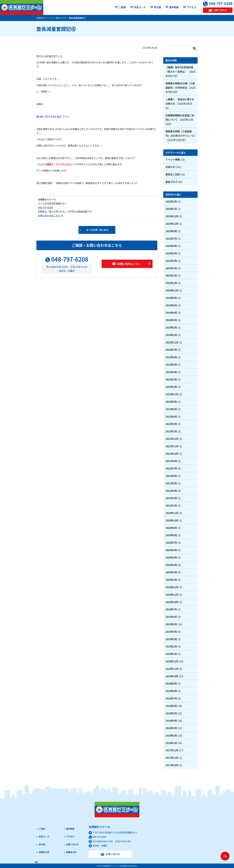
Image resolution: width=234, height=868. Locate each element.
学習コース (140, 7)
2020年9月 (171, 528)
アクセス (191, 7)
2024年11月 (172, 290)
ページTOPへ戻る (225, 856)
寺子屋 (157, 7)
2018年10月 (172, 676)
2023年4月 (171, 372)
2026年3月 (171, 201)
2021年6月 (171, 476)
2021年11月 (172, 446)
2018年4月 (171, 721)
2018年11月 (172, 669)
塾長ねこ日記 (173, 174)
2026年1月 (171, 209)
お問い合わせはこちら (49, 216)
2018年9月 (171, 683)
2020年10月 (172, 520)
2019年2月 (171, 646)
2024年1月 (171, 335)
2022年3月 (171, 424)
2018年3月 (171, 728)
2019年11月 (172, 595)
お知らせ (170, 167)
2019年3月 (171, 639)
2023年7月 (171, 350)
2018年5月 (171, 713)
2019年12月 (172, 587)
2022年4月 (171, 416)
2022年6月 (171, 409)
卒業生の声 (44, 852)
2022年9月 (171, 402)
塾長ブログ (171, 182)
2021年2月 (171, 498)
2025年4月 (171, 261)
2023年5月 (171, 365)
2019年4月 (171, 632)
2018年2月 (171, 735)
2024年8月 (171, 298)
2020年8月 (171, 535)
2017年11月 (172, 758)
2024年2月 (171, 327)
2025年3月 (171, 268)
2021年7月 (171, 468)
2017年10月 (172, 765)
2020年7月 (171, 543)
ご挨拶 (122, 7)
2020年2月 (171, 580)
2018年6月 (171, 706)
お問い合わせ (72, 844)
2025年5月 (171, 253)
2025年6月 (171, 246)
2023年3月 (171, 379)
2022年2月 (171, 431)
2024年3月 (171, 320)
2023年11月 (172, 342)
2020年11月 (172, 513)
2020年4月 (171, 565)
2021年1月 (171, 505)
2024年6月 (171, 305)
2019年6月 (171, 617)
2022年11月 (172, 394)
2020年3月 (171, 572)
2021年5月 (171, 483)
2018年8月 (171, 691)
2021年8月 (171, 461)
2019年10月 (172, 602)
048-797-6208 (45, 208)
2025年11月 (172, 224)
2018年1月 (171, 743)
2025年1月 (171, 283)
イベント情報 (173, 159)
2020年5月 (171, 557)
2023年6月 (171, 357)
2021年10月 (172, 454)
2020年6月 (171, 550)
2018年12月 (172, 661)
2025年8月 (171, 231)
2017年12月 (172, 750)
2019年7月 (171, 609)
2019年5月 (171, 624)
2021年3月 (171, 491)
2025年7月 (171, 238)
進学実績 (174, 7)
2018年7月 (171, 698)
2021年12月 (172, 439)
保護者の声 (71, 852)
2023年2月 (171, 387)
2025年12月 (172, 216)
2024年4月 (171, 313)
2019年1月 (171, 654)
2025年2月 (171, 275)
